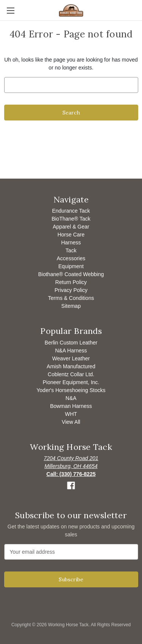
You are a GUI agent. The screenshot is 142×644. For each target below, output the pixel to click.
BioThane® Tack (71, 219)
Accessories (71, 258)
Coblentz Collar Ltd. (71, 374)
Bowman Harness (71, 406)
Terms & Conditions (71, 298)
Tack (71, 250)
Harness (71, 242)
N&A (71, 398)
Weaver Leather (71, 358)
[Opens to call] (71, 474)
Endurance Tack (71, 211)
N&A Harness (71, 351)
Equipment (71, 266)
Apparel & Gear (71, 227)
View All (71, 422)
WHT (71, 414)
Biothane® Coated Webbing (71, 274)
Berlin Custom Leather (71, 343)
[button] (71, 486)
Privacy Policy (71, 290)
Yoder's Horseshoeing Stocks (71, 390)
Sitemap (71, 306)
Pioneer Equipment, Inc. (71, 382)
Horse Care (71, 235)
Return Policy (71, 282)
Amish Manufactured (71, 366)
